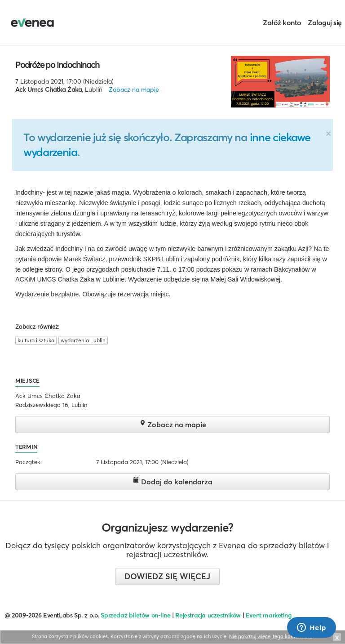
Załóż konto (282, 22)
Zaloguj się (325, 22)
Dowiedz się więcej (167, 576)
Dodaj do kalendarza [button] (173, 481)
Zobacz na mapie (134, 89)
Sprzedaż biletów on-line (135, 615)
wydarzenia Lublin (83, 340)
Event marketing (269, 615)
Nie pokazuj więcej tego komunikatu (271, 636)
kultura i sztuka (36, 340)
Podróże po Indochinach (57, 65)
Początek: (29, 462)
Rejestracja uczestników (208, 615)
